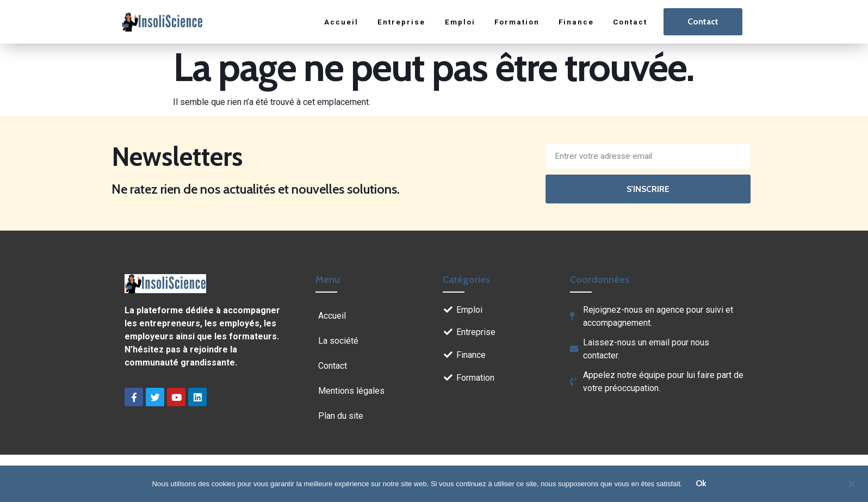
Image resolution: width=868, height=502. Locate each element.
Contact (629, 22)
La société (338, 341)
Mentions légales (351, 391)
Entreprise (398, 22)
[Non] (851, 483)
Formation (514, 22)
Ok (702, 484)
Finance (575, 22)
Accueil (338, 22)
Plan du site (341, 416)
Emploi (456, 22)
